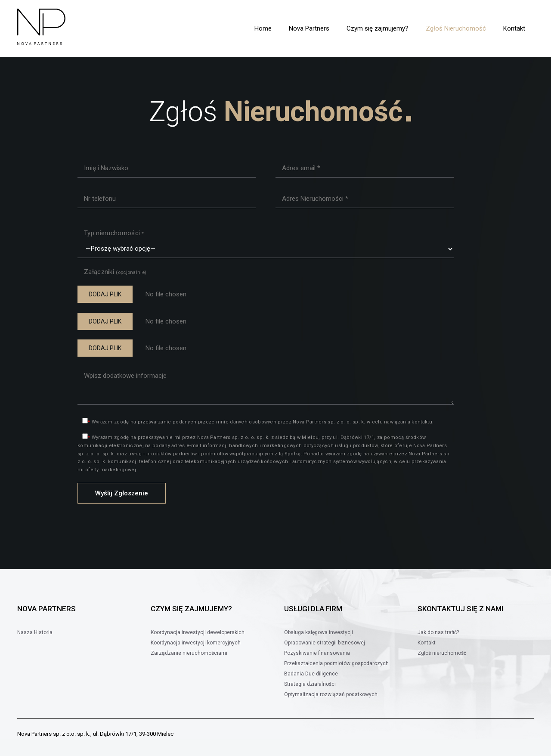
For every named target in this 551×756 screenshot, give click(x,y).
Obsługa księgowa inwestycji (319, 632)
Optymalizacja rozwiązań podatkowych (331, 694)
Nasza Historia (35, 632)
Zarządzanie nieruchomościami (189, 653)
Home (263, 28)
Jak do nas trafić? (438, 632)
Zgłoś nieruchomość (442, 653)
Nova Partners (309, 28)
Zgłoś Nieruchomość (456, 28)
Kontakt (514, 28)
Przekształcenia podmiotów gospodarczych (336, 663)
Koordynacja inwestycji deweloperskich (198, 632)
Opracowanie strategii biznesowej (325, 643)
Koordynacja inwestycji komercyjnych (196, 643)
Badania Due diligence (311, 674)
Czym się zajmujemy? (378, 28)
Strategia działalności (310, 684)
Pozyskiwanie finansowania (317, 653)
